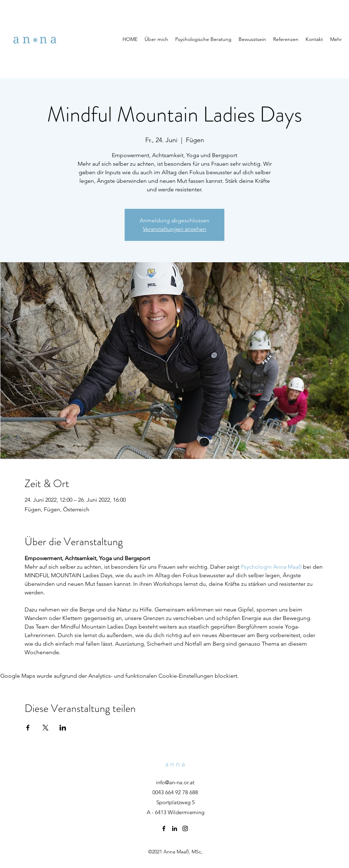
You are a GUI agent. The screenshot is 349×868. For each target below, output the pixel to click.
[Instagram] (185, 828)
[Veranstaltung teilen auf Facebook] (28, 728)
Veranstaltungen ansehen (174, 229)
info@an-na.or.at (175, 782)
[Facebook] (164, 828)
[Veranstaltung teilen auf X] (45, 728)
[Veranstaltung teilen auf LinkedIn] (63, 728)
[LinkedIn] (174, 828)
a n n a (175, 764)
